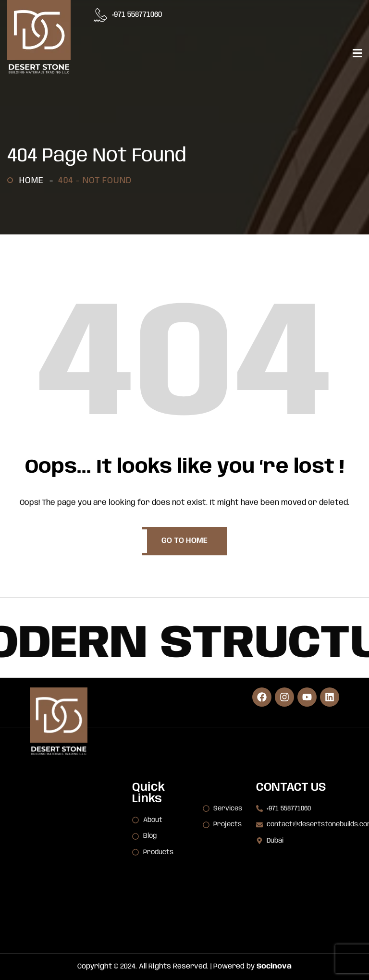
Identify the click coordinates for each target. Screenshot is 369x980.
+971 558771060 (137, 15)
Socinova (274, 967)
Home (34, 181)
